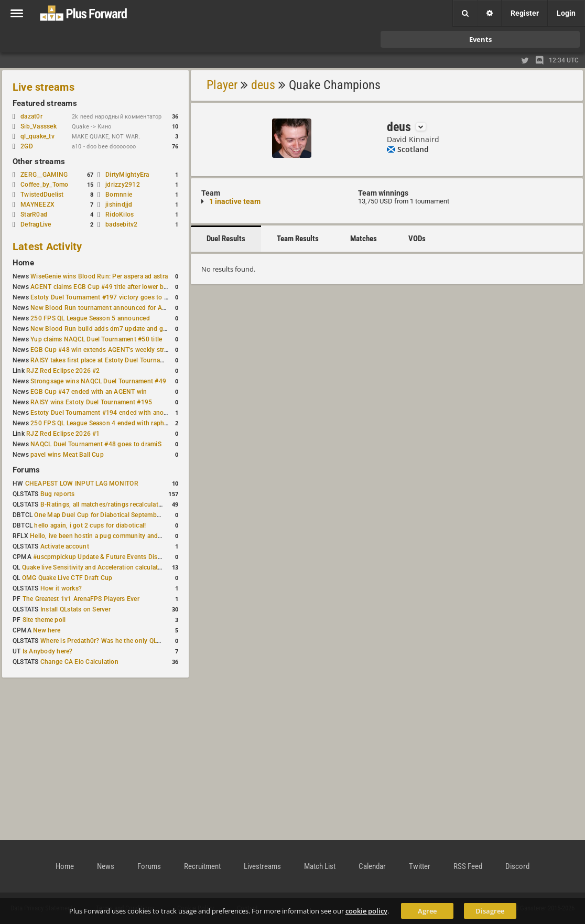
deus (263, 85)
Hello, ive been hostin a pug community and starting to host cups (125, 536)
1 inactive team (235, 201)
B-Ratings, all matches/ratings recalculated (103, 504)
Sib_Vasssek (44, 126)
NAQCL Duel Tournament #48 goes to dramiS (96, 444)
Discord (517, 866)
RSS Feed (468, 866)
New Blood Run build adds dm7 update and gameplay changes (122, 329)
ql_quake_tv (37, 136)
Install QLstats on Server (75, 609)
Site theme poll (44, 620)
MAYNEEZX (37, 205)
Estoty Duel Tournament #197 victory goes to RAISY (106, 297)
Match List (320, 866)
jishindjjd (119, 205)
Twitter (420, 866)
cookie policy (366, 911)
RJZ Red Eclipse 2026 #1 (63, 434)
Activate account (65, 546)
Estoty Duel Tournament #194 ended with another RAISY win (118, 413)
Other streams (39, 162)
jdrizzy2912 (123, 185)
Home (23, 263)
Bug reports (58, 494)
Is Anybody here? (48, 651)
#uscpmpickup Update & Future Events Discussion (107, 557)
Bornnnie (119, 195)
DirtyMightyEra (127, 175)
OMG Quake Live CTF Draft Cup (67, 578)
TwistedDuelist (42, 195)
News (106, 866)
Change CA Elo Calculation (79, 662)
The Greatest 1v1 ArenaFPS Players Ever (81, 599)
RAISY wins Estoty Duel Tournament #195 (91, 402)
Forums (26, 470)
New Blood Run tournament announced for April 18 (105, 308)
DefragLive (36, 224)
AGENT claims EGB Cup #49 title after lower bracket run (111, 287)
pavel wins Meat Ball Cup (67, 455)
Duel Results (226, 239)
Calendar (372, 866)
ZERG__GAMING (44, 175)
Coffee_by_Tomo (44, 185)
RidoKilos (120, 214)
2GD (27, 146)
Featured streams (45, 103)
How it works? (61, 588)
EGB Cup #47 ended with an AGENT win (89, 392)
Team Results (298, 239)
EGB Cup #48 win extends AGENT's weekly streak (102, 350)
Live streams (44, 87)
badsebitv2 (121, 224)
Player (222, 85)
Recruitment (202, 866)
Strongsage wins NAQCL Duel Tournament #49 (98, 381)
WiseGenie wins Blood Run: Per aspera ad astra (99, 276)
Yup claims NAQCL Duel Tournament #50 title (96, 339)
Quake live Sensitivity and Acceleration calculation (95, 567)
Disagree (490, 911)
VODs (417, 239)
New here (47, 630)
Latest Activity (47, 246)
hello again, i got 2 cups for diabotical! (90, 525)
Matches (364, 239)
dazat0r (36, 116)
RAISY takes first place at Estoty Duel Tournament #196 (111, 360)
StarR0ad (34, 214)
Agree (427, 911)
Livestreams (262, 866)
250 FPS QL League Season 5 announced (90, 318)
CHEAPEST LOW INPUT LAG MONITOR (82, 484)
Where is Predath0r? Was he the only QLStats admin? (117, 641)
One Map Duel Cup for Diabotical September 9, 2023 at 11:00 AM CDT (136, 515)
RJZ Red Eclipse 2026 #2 (63, 371)
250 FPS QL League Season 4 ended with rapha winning (111, 423)
